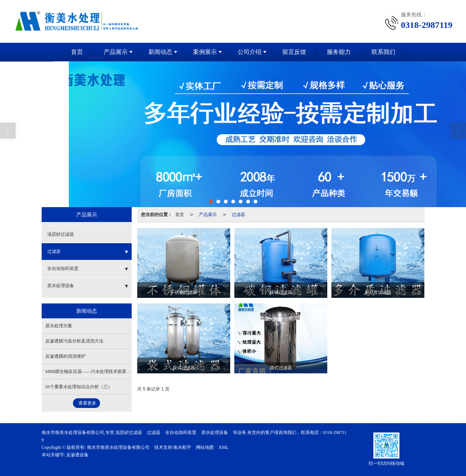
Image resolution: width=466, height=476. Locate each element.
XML (224, 447)
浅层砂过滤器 (61, 234)
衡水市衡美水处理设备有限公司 (118, 447)
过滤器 (238, 215)
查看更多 (87, 403)
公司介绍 (250, 52)
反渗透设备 (77, 455)
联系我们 (383, 52)
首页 (77, 52)
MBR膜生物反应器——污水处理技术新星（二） (93, 372)
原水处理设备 (61, 286)
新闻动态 (160, 52)
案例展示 (205, 52)
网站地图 (205, 447)
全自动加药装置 (63, 268)
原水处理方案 (59, 326)
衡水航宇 (182, 447)
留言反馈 (294, 52)
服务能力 (339, 52)
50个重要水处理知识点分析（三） (79, 387)
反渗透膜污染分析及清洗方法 (74, 341)
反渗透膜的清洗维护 (65, 356)
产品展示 (116, 52)
